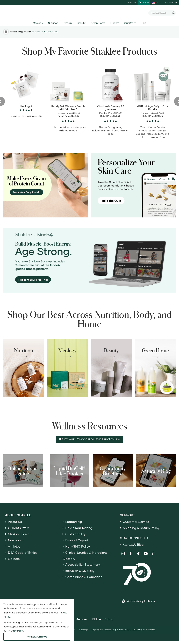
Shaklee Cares (19, 534)
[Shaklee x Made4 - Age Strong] (89, 260)
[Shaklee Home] (90, 13)
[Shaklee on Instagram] (123, 554)
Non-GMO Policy (78, 546)
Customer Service (136, 522)
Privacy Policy (16, 631)
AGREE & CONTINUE (37, 637)
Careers (14, 559)
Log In (131, 2)
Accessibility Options (141, 601)
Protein (68, 23)
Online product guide (23, 471)
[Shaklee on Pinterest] (153, 554)
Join (144, 23)
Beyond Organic (77, 540)
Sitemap (83, 630)
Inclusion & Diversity (80, 571)
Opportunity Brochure (113, 471)
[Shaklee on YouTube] (146, 554)
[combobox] (161, 13)
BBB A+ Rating (103, 619)
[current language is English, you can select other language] (171, 3)
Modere (115, 23)
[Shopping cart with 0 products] (144, 3)
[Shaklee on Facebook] (131, 554)
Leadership (74, 522)
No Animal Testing (79, 528)
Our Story (130, 23)
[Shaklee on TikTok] (138, 552)
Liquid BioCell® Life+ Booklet (70, 471)
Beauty (81, 23)
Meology (38, 23)
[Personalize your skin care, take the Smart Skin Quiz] (134, 185)
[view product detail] (26, 84)
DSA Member (78, 619)
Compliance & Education (84, 577)
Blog (133, 544)
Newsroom (16, 540)
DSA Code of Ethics (23, 553)
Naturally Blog (156, 471)
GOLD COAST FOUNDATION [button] (45, 32)
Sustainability (75, 534)
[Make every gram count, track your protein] (46, 185)
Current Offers (19, 528)
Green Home (98, 23)
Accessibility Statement (83, 564)
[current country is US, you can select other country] (157, 3)
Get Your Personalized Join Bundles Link (91, 439)
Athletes (14, 546)
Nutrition (53, 23)
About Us (15, 522)
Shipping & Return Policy (141, 528)
